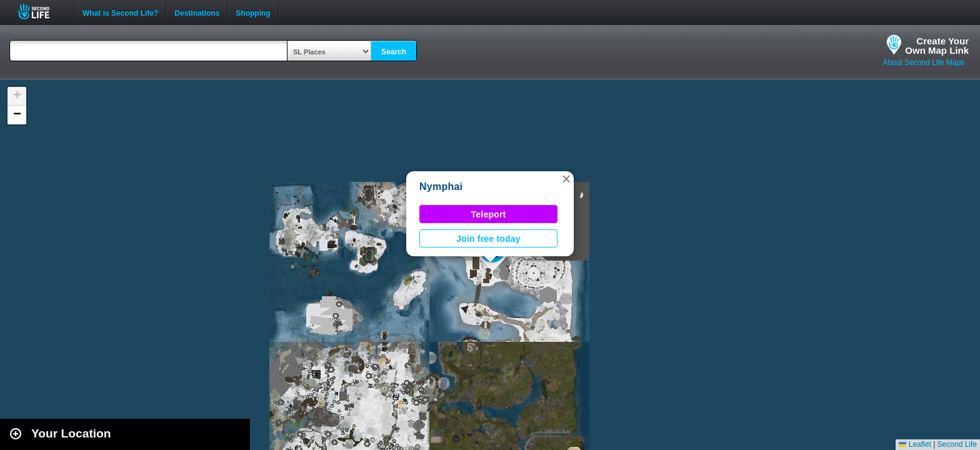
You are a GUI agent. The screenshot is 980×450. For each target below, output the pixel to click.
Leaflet (915, 444)
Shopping (253, 12)
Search (394, 52)
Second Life (41, 12)
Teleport (489, 214)
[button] (566, 179)
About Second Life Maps (923, 62)
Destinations (197, 12)
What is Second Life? (120, 12)
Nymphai (441, 187)
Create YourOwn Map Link (937, 46)
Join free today (488, 239)
